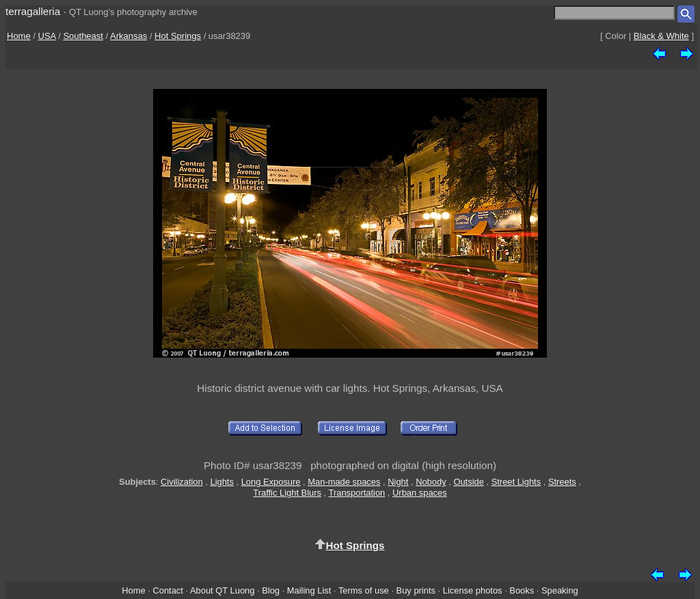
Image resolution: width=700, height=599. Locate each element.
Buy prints (416, 590)
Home (19, 36)
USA (47, 36)
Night (398, 482)
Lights (221, 482)
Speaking (560, 590)
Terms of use (364, 590)
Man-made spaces (344, 482)
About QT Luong (222, 590)
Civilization (182, 482)
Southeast (83, 36)
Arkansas (129, 36)
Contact (167, 590)
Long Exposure (271, 482)
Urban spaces (420, 493)
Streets (562, 482)
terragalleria (33, 11)
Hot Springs (178, 36)
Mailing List (309, 590)
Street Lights (516, 482)
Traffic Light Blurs (287, 493)
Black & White (661, 36)
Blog (271, 590)
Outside (468, 482)
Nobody (431, 482)
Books (522, 590)
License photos (473, 590)
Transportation (357, 493)
